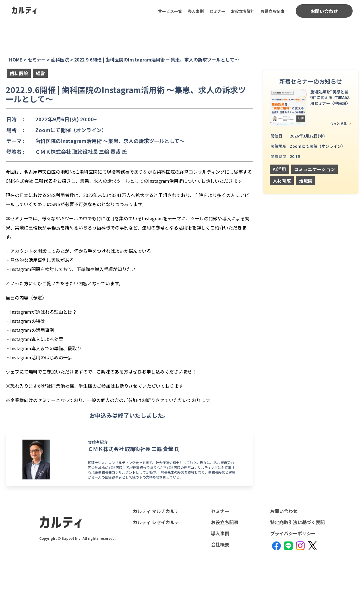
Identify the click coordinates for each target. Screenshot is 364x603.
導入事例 (196, 11)
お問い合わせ (324, 11)
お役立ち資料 (243, 11)
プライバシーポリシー (293, 533)
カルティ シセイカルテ (156, 522)
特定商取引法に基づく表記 (297, 522)
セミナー (217, 11)
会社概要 (220, 544)
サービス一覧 (170, 11)
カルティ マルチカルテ (156, 511)
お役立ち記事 (272, 11)
